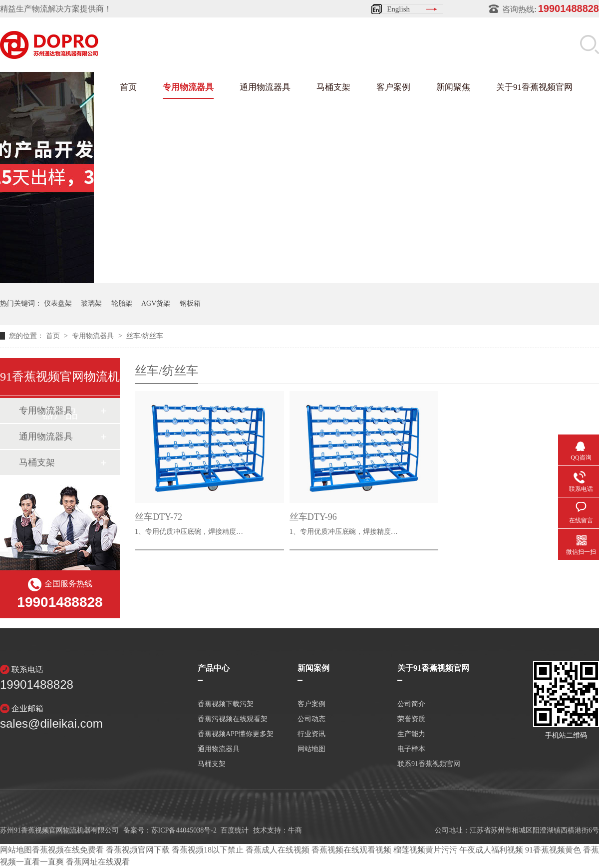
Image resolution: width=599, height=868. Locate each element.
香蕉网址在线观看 (98, 862)
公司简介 (411, 704)
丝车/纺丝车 (145, 336)
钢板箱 (190, 303)
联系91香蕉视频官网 (429, 764)
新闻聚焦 (453, 87)
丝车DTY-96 (313, 517)
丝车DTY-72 (158, 517)
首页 (128, 87)
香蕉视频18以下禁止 (208, 850)
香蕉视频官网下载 (138, 850)
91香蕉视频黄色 (553, 850)
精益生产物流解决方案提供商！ (56, 9)
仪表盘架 (58, 303)
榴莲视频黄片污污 (425, 850)
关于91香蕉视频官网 (534, 87)
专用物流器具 (188, 87)
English (398, 9)
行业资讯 (311, 734)
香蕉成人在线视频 (278, 850)
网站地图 (311, 749)
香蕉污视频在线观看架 (233, 719)
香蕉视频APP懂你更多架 (236, 734)
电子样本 (411, 749)
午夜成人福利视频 (491, 850)
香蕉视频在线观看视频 (351, 850)
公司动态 (311, 719)
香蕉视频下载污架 (226, 704)
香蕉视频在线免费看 (68, 850)
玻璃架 (91, 303)
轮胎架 (122, 303)
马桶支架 (333, 87)
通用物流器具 (265, 87)
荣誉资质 (411, 719)
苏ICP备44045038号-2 (184, 830)
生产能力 (411, 734)
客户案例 (393, 87)
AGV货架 (156, 303)
